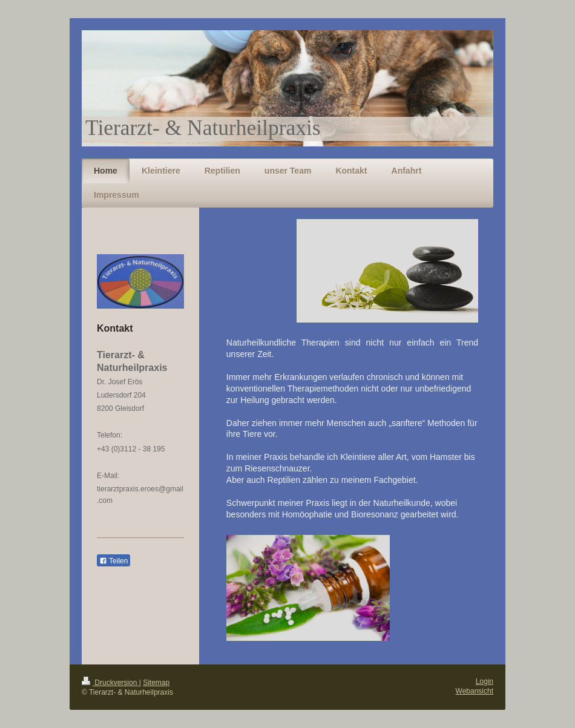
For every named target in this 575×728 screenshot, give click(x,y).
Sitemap (156, 683)
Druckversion (110, 683)
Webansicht (475, 691)
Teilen (113, 561)
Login (485, 681)
